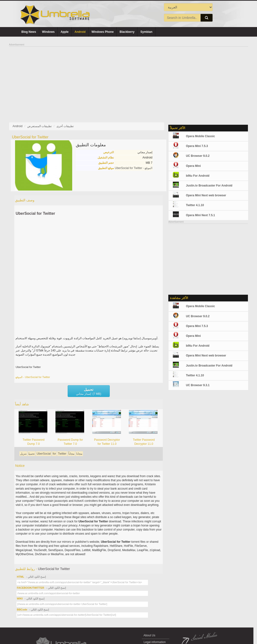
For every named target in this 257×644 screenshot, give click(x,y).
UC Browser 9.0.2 (198, 156)
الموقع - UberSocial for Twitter (134, 168)
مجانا (79, 454)
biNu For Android (198, 176)
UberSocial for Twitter (35, 213)
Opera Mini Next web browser (206, 195)
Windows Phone (103, 32)
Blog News (29, 32)
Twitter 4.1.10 (195, 205)
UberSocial (44, 454)
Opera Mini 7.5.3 (197, 146)
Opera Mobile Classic (200, 136)
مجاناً (71, 454)
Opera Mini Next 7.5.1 (200, 215)
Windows (48, 32)
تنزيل (23, 454)
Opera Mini (193, 166)
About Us (150, 635)
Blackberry (127, 32)
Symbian (146, 32)
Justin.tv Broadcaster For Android (209, 186)
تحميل (32, 454)
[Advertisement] (129, 80)
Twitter (62, 454)
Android (80, 32)
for (54, 454)
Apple (64, 32)
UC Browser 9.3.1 (198, 385)
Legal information (155, 642)
